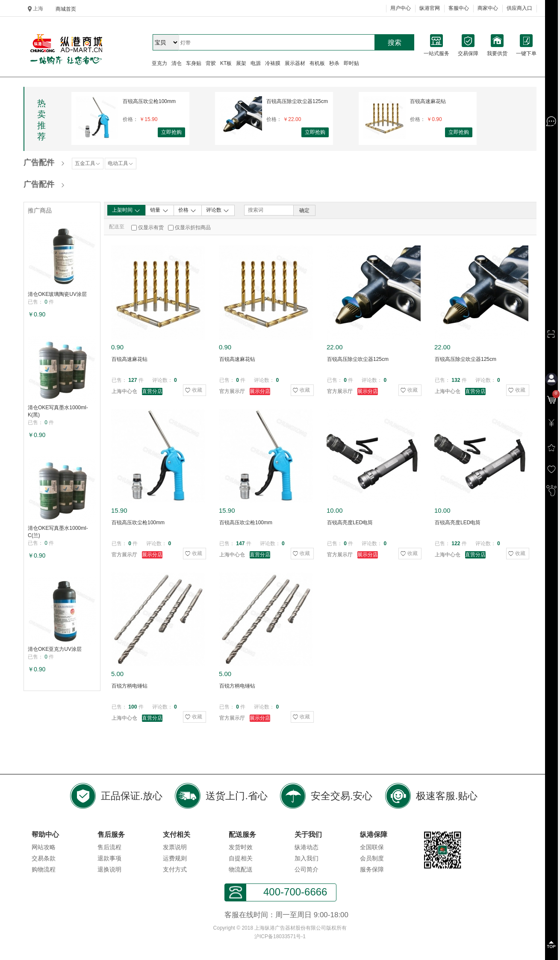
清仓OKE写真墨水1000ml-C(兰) (58, 532)
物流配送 (241, 869)
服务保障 (372, 869)
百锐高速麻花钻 (428, 101)
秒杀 (334, 63)
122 (456, 544)
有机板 (317, 63)
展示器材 (295, 63)
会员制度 (372, 858)
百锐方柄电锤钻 (130, 686)
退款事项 (109, 858)
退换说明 (109, 869)
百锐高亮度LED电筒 (350, 523)
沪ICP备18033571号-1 (280, 936)
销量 (159, 210)
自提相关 (241, 858)
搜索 (395, 43)
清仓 (177, 63)
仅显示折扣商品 (193, 227)
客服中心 (459, 8)
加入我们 (307, 858)
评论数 (218, 210)
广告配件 (39, 162)
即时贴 (351, 63)
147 (240, 544)
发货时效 (241, 847)
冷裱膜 (273, 63)
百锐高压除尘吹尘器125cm (297, 101)
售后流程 (109, 847)
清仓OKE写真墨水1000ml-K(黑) (58, 411)
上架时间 (126, 210)
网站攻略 (44, 847)
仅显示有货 (151, 227)
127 (133, 380)
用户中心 (401, 8)
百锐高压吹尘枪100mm (149, 101)
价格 (187, 210)
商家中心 (488, 8)
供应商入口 (519, 8)
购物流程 (44, 869)
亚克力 (159, 63)
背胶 (211, 63)
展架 (241, 63)
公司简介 (307, 869)
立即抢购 (171, 132)
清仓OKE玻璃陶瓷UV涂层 (57, 294)
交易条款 (44, 858)
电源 (256, 63)
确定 (304, 210)
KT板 (226, 63)
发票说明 (175, 847)
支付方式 (175, 869)
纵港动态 (307, 847)
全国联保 (372, 847)
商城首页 (66, 9)
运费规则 (175, 858)
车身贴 (194, 63)
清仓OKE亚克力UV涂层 (55, 649)
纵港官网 (430, 8)
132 (456, 380)
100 (133, 707)
